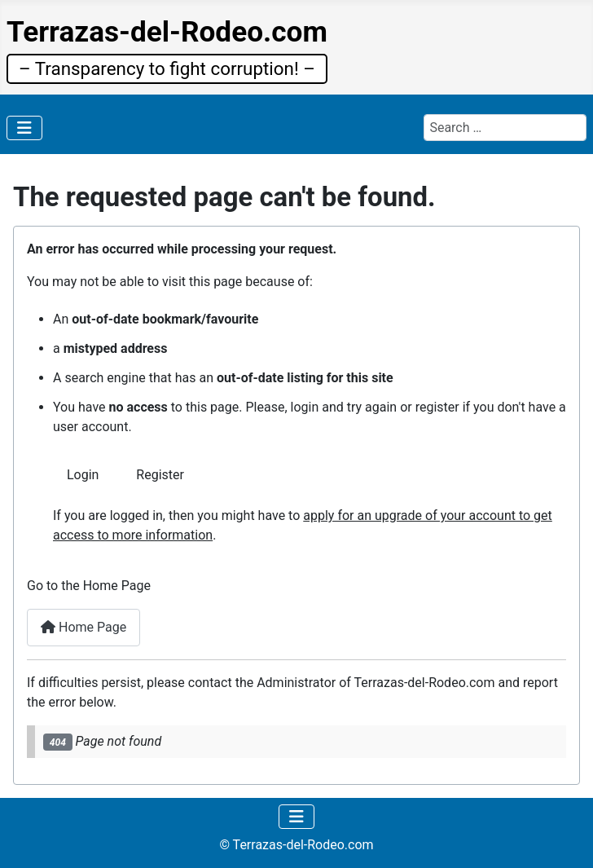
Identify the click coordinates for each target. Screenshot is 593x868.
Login (83, 475)
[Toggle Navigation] (24, 128)
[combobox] (505, 127)
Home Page (83, 627)
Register (160, 475)
